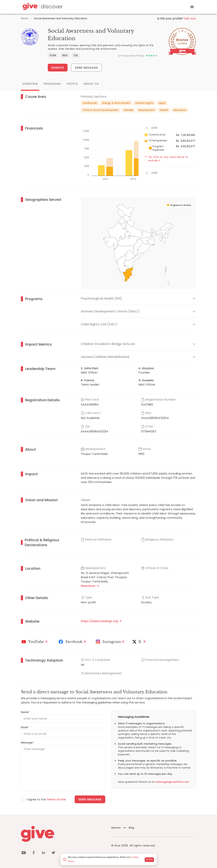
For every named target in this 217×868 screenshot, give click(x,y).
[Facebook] (73, 642)
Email (25, 727)
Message (27, 743)
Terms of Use (56, 799)
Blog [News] (129, 828)
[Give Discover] (42, 7)
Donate (58, 68)
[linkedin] (44, 853)
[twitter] (53, 853)
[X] (140, 642)
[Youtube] (35, 642)
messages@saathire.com (172, 782)
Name (25, 712)
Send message (90, 799)
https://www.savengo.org (101, 621)
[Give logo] (63, 834)
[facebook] (34, 853)
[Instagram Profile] (111, 642)
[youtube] (24, 853)
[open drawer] (192, 7)
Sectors (116, 828)
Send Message (86, 68)
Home (25, 18)
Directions (90, 586)
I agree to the (46, 799)
